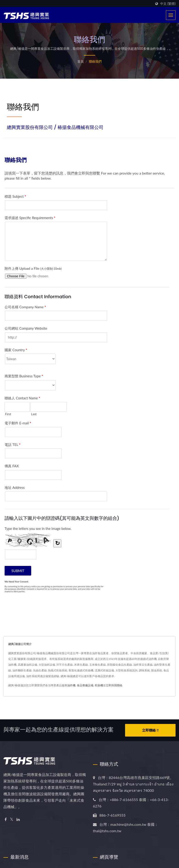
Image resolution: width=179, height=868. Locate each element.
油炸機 (71, 685)
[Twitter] (12, 819)
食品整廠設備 (85, 685)
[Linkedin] (18, 819)
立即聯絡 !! (150, 730)
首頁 (81, 61)
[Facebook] (6, 819)
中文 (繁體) (168, 4)
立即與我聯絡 (114, 685)
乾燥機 (99, 685)
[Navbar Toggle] (171, 15)
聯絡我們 (95, 61)
